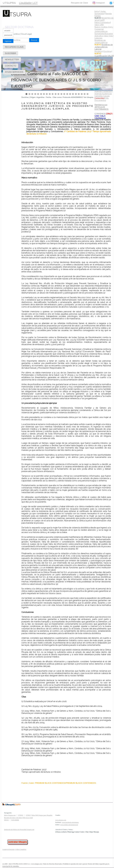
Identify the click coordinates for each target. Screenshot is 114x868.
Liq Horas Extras (102, 76)
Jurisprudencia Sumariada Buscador (104, 33)
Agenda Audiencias (103, 94)
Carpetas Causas (102, 97)
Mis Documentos (102, 99)
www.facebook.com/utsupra (70, 822)
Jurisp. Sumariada (100, 12)
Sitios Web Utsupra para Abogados (42, 815)
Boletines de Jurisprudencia (101, 41)
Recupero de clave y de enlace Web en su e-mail (18, 818)
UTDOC (21, 815)
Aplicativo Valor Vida (104, 36)
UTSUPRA (9, 3)
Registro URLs (101, 83)
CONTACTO (61, 3)
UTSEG (28, 815)
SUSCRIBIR (46, 3)
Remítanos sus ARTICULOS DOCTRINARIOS (101, 107)
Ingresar (8, 41)
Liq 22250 (99, 71)
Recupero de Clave (79, 3)
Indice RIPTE (100, 78)
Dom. (103, 69)
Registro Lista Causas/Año (100, 86)
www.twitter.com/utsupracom (69, 825)
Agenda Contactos (103, 91)
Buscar (34, 40)
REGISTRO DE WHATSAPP (104, 19)
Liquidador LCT (28, 3)
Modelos (98, 51)
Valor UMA (99, 25)
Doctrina (107, 51)
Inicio (97, 11)
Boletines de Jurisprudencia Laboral (104, 47)
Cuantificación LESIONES (101, 64)
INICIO (6, 820)
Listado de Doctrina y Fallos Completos (14, 849)
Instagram (99, 3)
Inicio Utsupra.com (10, 815)
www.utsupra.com (61, 820)
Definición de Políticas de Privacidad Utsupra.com (19, 830)
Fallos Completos (102, 22)
